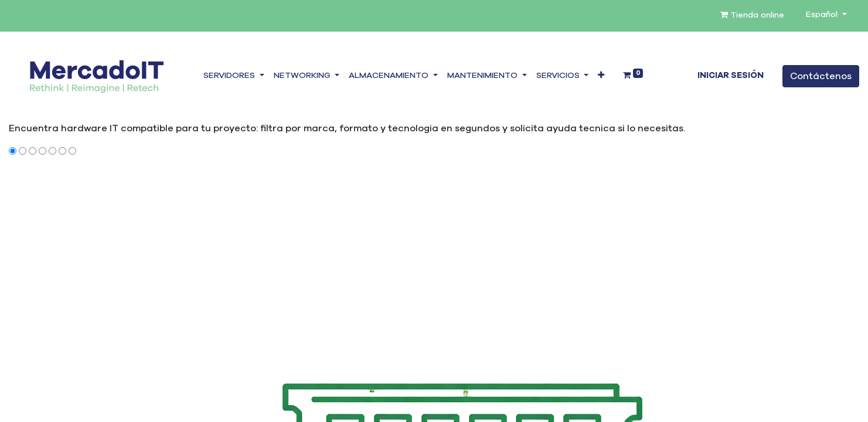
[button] (601, 76)
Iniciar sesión (731, 76)
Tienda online (752, 15)
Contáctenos (821, 76)
